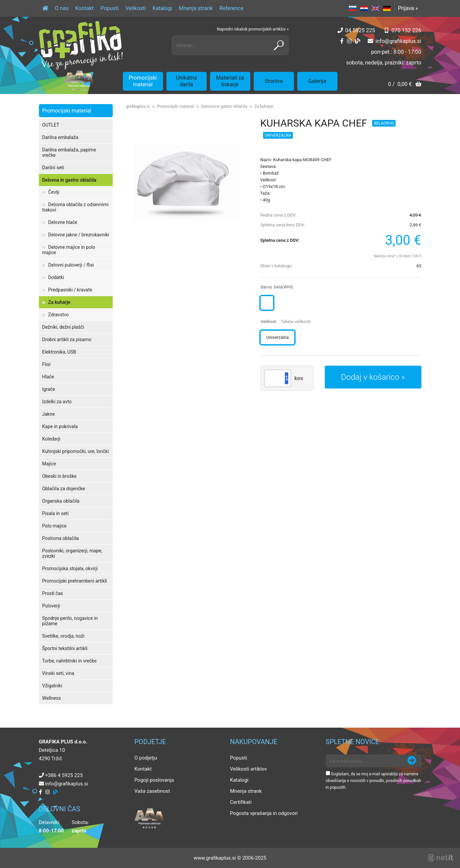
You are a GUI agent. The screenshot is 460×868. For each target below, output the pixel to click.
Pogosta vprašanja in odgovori (264, 813)
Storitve (273, 81)
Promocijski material (143, 81)
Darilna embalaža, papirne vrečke (69, 152)
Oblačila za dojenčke (64, 489)
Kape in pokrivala (60, 426)
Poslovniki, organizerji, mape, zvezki (72, 553)
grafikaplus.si (138, 106)
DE (387, 8)
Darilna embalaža (60, 137)
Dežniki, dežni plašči (63, 327)
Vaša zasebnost (152, 791)
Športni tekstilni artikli (65, 648)
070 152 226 (406, 30)
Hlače (48, 377)
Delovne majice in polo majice (69, 250)
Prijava (408, 8)
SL (353, 8)
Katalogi (162, 8)
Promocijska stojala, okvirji (70, 568)
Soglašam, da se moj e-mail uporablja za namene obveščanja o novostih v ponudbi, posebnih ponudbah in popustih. (374, 781)
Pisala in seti (56, 513)
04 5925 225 (360, 30)
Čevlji (54, 192)
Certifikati (241, 802)
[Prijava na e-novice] (412, 761)
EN (375, 8)
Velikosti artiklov (249, 769)
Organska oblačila (61, 501)
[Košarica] (404, 85)
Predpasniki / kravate (70, 290)
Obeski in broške (60, 476)
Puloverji (51, 606)
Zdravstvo (59, 315)
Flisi (46, 364)
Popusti (109, 8)
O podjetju (146, 758)
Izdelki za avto (57, 402)
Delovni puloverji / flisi (71, 265)
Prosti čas (53, 593)
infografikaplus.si (398, 41)
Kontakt (84, 8)
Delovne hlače (63, 222)
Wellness (52, 698)
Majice (49, 464)
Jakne (49, 414)
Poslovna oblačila (61, 538)
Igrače (49, 389)
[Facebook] (342, 41)
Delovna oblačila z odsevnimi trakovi (75, 207)
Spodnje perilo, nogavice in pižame (70, 621)
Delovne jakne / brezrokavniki (79, 235)
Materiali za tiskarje (230, 81)
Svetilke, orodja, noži (63, 636)
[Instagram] (349, 41)
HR (364, 8)
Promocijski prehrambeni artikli (75, 581)
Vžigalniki (52, 686)
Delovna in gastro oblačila (69, 180)
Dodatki (56, 277)
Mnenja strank (196, 8)
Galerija (317, 81)
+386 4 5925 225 (64, 775)
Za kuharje (59, 302)
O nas (62, 8)
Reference (232, 8)
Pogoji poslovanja (154, 780)
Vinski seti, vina (58, 673)
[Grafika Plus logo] (81, 45)
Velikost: (286, 322)
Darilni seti (53, 168)
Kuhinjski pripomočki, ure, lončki (76, 451)
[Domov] (45, 8)
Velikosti (136, 8)
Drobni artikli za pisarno (67, 339)
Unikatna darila (186, 81)
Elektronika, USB (59, 352)
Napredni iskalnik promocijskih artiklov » (253, 29)
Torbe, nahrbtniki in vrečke (69, 661)
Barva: (277, 287)
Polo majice (55, 526)
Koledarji (51, 439)
